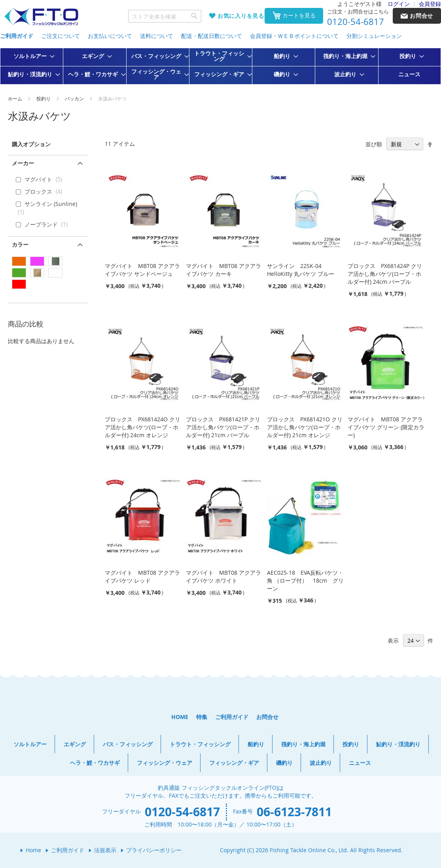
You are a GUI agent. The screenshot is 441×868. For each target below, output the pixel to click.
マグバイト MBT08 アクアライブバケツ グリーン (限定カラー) (386, 427)
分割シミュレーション (374, 36)
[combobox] (165, 16)
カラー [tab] (20, 244)
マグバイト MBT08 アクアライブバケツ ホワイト (223, 576)
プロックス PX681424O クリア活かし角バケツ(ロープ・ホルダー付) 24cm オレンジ (143, 427)
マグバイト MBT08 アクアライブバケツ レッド (142, 576)
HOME (180, 717)
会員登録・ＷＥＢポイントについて (294, 36)
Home (33, 850)
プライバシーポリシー (154, 850)
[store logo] (41, 17)
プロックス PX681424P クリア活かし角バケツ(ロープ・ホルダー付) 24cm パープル (385, 274)
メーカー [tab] (23, 163)
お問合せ (267, 717)
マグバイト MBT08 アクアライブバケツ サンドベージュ (142, 270)
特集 (202, 717)
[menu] (220, 66)
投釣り (44, 98)
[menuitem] (32, 56)
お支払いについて (110, 36)
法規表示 (105, 850)
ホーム (16, 98)
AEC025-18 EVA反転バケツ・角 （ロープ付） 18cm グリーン (305, 580)
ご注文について (61, 36)
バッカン (75, 98)
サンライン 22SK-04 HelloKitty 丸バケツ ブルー (301, 270)
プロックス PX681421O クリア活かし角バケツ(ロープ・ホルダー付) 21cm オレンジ (305, 427)
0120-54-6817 (356, 22)
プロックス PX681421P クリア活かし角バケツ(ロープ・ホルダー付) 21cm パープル (223, 427)
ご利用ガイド (17, 36)
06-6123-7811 (294, 812)
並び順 (374, 144)
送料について (157, 36)
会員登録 (430, 4)
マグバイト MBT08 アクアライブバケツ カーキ (223, 270)
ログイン (399, 4)
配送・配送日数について (212, 36)
